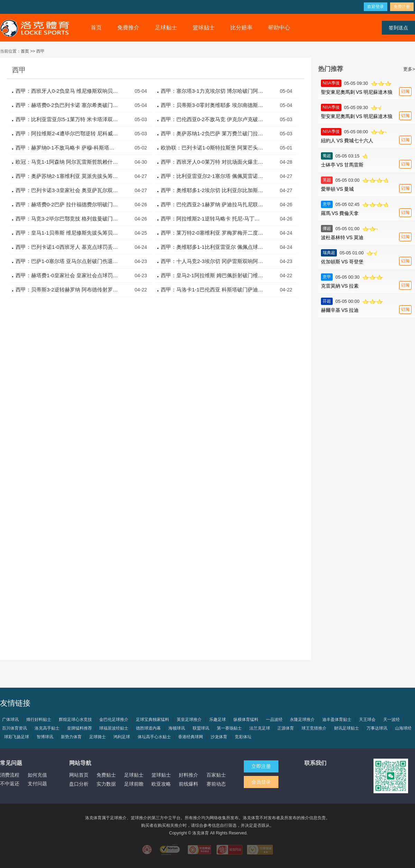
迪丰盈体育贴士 (337, 720)
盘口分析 (79, 784)
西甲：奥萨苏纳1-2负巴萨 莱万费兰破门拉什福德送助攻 (213, 133)
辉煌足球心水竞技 (75, 720)
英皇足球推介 (189, 720)
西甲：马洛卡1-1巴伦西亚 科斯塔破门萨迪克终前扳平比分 (213, 290)
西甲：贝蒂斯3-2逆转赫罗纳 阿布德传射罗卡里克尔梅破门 (67, 290)
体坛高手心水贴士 (154, 737)
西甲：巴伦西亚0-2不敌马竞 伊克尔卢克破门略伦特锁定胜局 (213, 119)
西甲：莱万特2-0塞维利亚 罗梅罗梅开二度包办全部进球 (213, 233)
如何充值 (37, 775)
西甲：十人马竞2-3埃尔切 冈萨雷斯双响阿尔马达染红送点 (213, 261)
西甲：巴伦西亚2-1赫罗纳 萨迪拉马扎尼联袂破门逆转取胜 (213, 204)
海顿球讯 (177, 728)
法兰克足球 (260, 728)
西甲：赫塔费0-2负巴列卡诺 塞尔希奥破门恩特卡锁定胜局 (67, 105)
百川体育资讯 (15, 728)
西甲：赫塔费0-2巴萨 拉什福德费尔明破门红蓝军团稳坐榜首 (67, 204)
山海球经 (403, 728)
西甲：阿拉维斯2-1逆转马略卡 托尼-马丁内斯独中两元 (213, 219)
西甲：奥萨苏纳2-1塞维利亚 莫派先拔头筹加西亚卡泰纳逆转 (67, 176)
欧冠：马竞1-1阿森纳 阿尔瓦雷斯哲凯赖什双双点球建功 (67, 162)
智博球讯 (45, 737)
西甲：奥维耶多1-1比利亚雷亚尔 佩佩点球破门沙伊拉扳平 (213, 247)
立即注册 (261, 766)
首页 (96, 28)
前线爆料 (188, 784)
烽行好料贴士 (39, 720)
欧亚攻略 (161, 784)
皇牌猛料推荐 (80, 728)
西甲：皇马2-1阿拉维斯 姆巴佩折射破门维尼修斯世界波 (213, 275)
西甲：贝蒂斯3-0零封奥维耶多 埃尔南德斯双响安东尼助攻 (213, 105)
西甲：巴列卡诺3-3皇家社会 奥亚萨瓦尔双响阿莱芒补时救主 (67, 190)
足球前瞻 (134, 784)
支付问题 (37, 784)
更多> (409, 69)
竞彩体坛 (243, 737)
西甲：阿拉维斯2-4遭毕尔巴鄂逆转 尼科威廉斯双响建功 (67, 133)
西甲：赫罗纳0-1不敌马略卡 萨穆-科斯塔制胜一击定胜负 (67, 148)
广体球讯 (10, 720)
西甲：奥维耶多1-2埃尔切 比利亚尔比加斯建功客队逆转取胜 (213, 190)
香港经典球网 (191, 737)
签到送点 (398, 28)
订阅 (405, 91)
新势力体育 (71, 737)
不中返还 (10, 784)
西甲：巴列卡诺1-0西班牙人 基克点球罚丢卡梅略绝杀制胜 (67, 247)
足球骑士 (98, 737)
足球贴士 (166, 28)
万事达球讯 (377, 728)
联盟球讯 (201, 728)
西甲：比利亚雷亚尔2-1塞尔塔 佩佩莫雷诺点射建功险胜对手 (213, 176)
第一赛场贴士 (229, 728)
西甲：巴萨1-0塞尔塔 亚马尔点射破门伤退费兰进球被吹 (67, 261)
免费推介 (128, 28)
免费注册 (402, 7)
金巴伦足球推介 (114, 720)
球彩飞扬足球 (17, 737)
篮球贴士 (204, 28)
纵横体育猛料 (246, 720)
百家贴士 (216, 775)
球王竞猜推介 (314, 728)
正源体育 (286, 728)
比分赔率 (241, 28)
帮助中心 (279, 28)
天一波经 (391, 720)
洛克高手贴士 (47, 728)
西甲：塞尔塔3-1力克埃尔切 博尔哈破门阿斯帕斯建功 (213, 91)
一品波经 (274, 720)
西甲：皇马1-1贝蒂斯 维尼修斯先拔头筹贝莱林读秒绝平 (67, 233)
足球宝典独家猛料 (153, 720)
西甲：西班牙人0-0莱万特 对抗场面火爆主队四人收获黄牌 (213, 162)
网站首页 (79, 775)
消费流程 (10, 775)
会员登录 (261, 782)
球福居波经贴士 (114, 728)
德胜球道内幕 (148, 728)
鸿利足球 (122, 737)
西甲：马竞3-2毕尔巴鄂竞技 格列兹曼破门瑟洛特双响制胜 (67, 219)
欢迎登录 (376, 7)
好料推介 (188, 775)
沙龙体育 (219, 737)
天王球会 (367, 720)
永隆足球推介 (302, 720)
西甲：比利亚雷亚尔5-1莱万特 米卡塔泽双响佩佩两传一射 (67, 119)
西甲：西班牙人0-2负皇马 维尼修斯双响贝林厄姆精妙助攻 (67, 91)
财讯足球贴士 (347, 728)
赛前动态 (216, 784)
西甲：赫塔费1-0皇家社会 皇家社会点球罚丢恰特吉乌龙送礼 (67, 275)
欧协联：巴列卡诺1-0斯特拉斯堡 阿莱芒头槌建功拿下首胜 (213, 148)
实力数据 (106, 784)
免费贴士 (106, 775)
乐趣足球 (218, 720)
